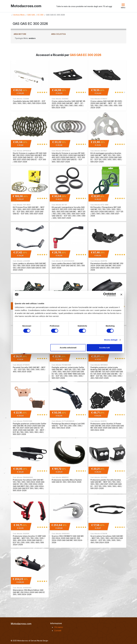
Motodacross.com (26, 6)
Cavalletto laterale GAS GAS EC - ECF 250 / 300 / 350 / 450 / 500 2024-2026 (29, 102)
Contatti (58, 631)
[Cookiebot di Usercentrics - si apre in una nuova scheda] (105, 295)
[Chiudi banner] (121, 295)
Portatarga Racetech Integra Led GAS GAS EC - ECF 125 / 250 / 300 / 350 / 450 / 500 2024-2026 (68, 426)
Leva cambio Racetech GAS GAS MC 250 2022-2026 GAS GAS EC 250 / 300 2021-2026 (68, 266)
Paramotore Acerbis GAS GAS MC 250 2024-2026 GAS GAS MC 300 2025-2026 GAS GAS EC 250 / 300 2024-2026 (107, 267)
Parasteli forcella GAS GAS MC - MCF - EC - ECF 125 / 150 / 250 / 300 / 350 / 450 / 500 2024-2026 (29, 370)
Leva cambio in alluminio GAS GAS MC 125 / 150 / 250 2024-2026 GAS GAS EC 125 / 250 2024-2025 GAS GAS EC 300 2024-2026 (30, 267)
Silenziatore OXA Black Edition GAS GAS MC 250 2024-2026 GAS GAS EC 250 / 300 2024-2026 (29, 592)
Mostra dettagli (111, 340)
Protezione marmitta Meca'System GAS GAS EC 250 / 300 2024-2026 (67, 481)
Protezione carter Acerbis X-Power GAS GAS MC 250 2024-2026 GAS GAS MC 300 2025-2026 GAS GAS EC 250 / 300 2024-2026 (107, 427)
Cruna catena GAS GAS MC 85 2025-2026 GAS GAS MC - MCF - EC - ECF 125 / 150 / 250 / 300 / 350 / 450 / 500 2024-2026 (106, 104)
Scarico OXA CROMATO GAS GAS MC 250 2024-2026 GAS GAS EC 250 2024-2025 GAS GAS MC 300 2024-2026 (68, 539)
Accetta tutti (104, 348)
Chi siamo (59, 627)
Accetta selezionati (68, 348)
